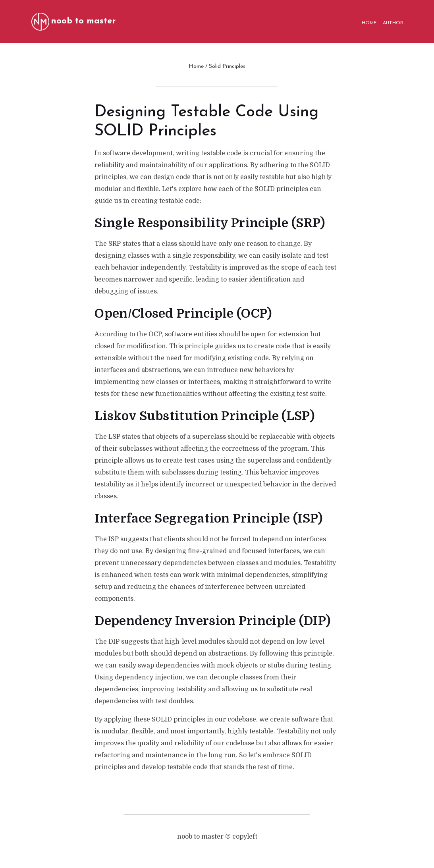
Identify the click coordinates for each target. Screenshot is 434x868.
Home (196, 67)
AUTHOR (393, 23)
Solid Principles (227, 67)
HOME (369, 23)
